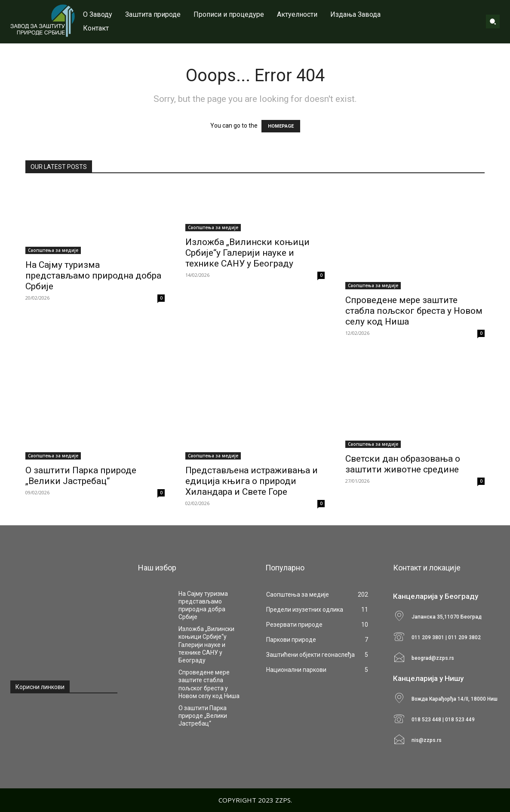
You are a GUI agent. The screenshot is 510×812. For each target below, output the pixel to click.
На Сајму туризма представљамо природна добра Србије (93, 276)
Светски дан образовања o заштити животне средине (403, 464)
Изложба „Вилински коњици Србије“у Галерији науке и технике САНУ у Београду (247, 253)
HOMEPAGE (281, 126)
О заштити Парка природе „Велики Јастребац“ (81, 476)
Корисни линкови (40, 687)
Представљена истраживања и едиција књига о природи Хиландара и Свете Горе (252, 481)
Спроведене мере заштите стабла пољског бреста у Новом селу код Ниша (414, 311)
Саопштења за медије (53, 250)
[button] (493, 21)
